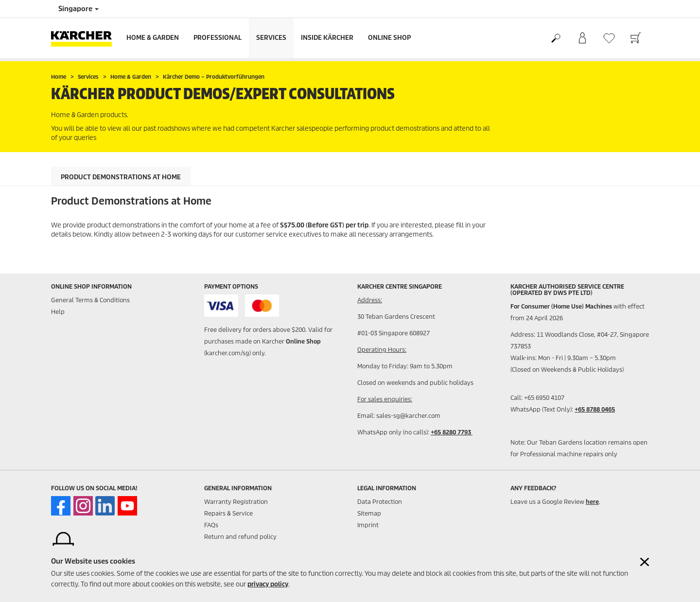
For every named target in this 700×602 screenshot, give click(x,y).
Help (58, 312)
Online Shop (389, 38)
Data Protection (380, 502)
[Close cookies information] (645, 562)
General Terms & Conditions (90, 300)
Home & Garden (153, 38)
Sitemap (369, 513)
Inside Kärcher (327, 38)
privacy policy (268, 584)
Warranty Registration (236, 502)
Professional (218, 38)
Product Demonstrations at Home (121, 177)
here (592, 502)
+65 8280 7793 (452, 432)
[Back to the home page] (85, 38)
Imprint (368, 525)
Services (271, 38)
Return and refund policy (240, 537)
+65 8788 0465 (595, 409)
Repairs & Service (228, 513)
